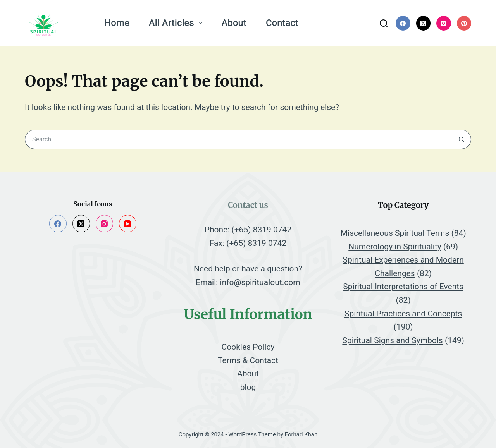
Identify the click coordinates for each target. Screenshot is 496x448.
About (234, 23)
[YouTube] (128, 224)
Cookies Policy (248, 347)
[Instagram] (444, 23)
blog (248, 387)
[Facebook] (403, 23)
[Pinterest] (464, 23)
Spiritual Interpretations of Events (403, 287)
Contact (282, 23)
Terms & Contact (248, 360)
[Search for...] (238, 139)
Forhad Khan (301, 434)
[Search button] (462, 139)
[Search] (384, 23)
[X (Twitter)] (424, 23)
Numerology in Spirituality (395, 247)
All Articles (177, 23)
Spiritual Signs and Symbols (392, 340)
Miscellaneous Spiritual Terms (395, 233)
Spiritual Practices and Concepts (403, 314)
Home (117, 23)
